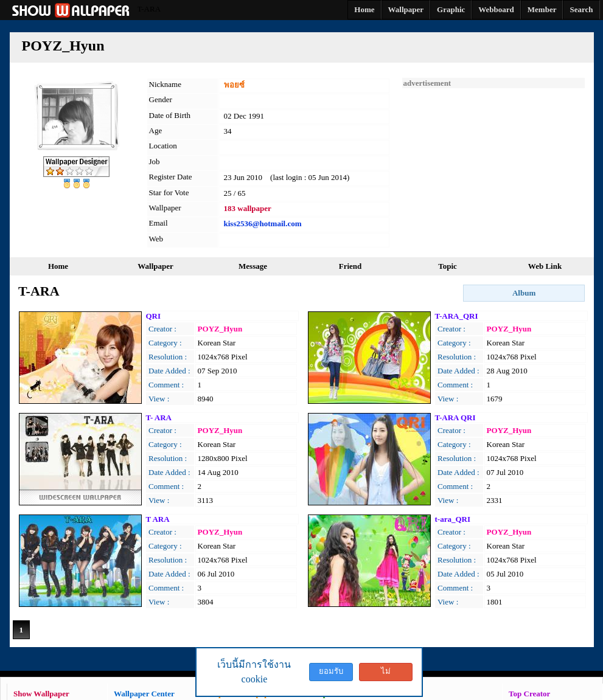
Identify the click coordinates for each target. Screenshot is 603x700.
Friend (350, 266)
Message (253, 266)
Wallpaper (155, 266)
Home (58, 266)
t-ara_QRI (453, 519)
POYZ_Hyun (220, 329)
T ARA (158, 519)
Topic (448, 266)
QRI (154, 316)
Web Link (545, 266)
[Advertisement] (493, 164)
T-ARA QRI (455, 418)
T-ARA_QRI (457, 316)
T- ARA (159, 418)
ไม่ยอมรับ (386, 674)
